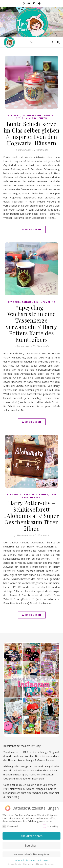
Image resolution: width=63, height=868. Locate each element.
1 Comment (43, 535)
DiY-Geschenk (32, 115)
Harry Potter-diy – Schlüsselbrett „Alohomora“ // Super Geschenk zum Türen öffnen (32, 516)
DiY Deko (14, 115)
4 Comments (41, 150)
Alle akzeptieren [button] (32, 835)
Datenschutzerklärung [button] (33, 863)
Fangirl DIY (30, 302)
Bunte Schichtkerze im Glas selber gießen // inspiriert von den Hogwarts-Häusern (32, 133)
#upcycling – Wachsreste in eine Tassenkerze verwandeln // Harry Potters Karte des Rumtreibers (32, 323)
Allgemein (14, 494)
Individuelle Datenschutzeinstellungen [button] (32, 859)
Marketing (50, 825)
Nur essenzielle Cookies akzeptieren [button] (32, 853)
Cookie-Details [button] (15, 863)
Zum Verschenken (35, 118)
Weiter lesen (32, 229)
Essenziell (10, 825)
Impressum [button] (50, 863)
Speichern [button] (32, 845)
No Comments (41, 346)
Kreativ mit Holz (36, 494)
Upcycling (48, 302)
